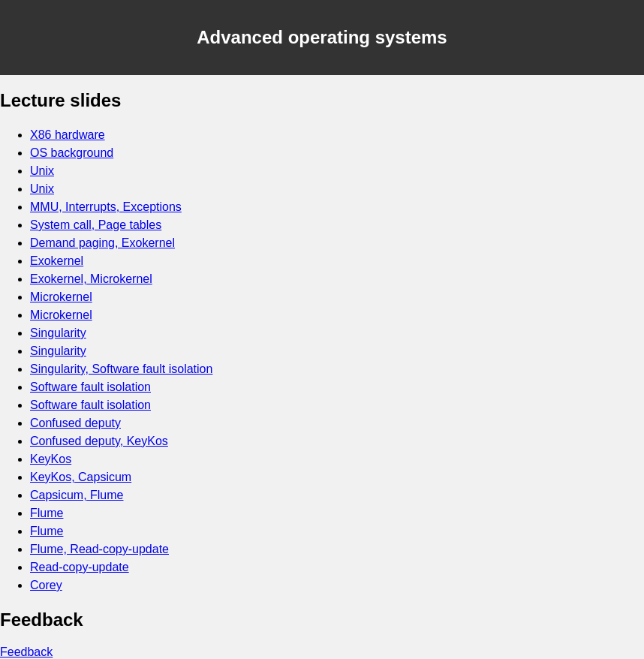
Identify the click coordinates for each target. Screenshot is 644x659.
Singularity (58, 333)
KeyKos (51, 459)
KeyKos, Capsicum (81, 477)
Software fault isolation (90, 387)
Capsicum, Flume (77, 495)
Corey (46, 585)
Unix (42, 171)
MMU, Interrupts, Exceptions (106, 207)
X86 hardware (68, 135)
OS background (72, 153)
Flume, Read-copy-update (99, 549)
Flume (47, 513)
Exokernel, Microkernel (91, 279)
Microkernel (61, 297)
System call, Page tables (96, 225)
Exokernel (57, 261)
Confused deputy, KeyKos (99, 441)
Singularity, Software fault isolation (121, 369)
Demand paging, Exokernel (102, 243)
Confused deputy (75, 423)
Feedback (26, 652)
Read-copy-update (80, 567)
